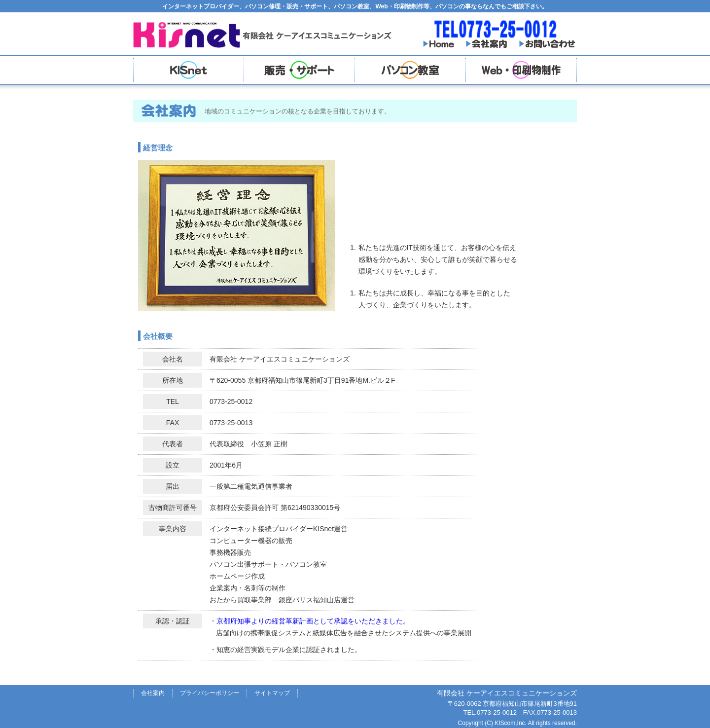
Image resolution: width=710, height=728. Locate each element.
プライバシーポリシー (210, 693)
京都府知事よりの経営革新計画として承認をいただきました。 (313, 621)
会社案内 (153, 693)
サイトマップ (272, 693)
